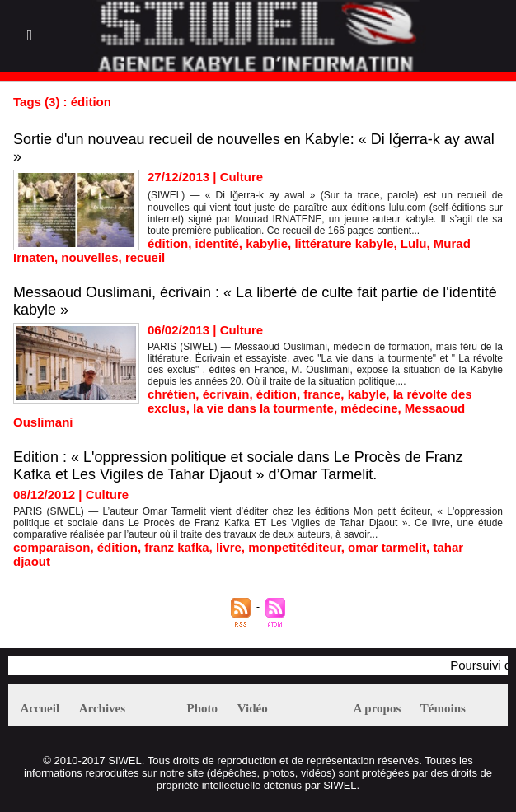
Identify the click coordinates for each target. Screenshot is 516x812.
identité (217, 243)
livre (229, 547)
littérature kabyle (344, 243)
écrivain (226, 394)
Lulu (414, 243)
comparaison (52, 547)
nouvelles (89, 257)
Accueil (40, 708)
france (322, 394)
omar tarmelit (387, 547)
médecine (369, 408)
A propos (378, 708)
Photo (203, 708)
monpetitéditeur (295, 547)
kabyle (367, 394)
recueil (145, 257)
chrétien (171, 394)
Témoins (443, 708)
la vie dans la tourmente (263, 408)
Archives (102, 708)
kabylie (267, 243)
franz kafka (176, 547)
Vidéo (253, 708)
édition (168, 243)
